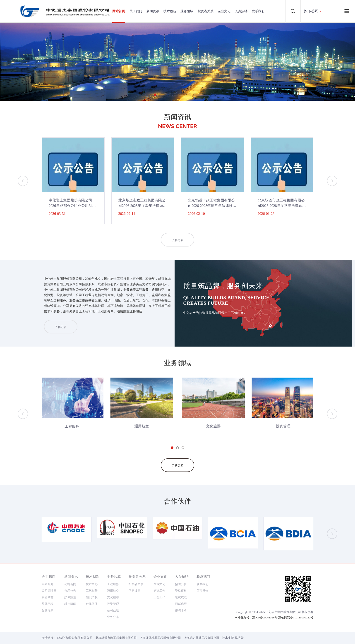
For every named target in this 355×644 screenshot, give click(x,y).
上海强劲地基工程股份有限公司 (160, 638)
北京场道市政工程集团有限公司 (116, 638)
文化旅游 (113, 597)
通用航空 (113, 591)
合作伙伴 (92, 604)
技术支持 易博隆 (233, 638)
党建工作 (159, 591)
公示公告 (70, 591)
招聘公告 (181, 584)
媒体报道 (70, 597)
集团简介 (48, 584)
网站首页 (119, 11)
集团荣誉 (48, 597)
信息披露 (134, 591)
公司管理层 (49, 591)
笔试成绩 (181, 597)
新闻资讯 (153, 11)
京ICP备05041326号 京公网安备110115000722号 (283, 617)
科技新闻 (70, 604)
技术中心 (92, 584)
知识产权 (92, 597)
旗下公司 (311, 11)
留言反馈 (202, 591)
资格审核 (181, 591)
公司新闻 (70, 584)
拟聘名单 (181, 610)
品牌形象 (48, 610)
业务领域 (187, 11)
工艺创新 (92, 591)
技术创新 (170, 11)
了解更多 (177, 242)
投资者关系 (206, 11)
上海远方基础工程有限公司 (201, 638)
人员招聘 (241, 11)
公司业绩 (113, 610)
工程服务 (113, 584)
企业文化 (224, 11)
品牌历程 (48, 604)
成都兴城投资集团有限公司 (75, 638)
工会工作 (159, 597)
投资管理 (113, 604)
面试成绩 (181, 604)
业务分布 (113, 617)
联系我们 (258, 11)
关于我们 (136, 11)
